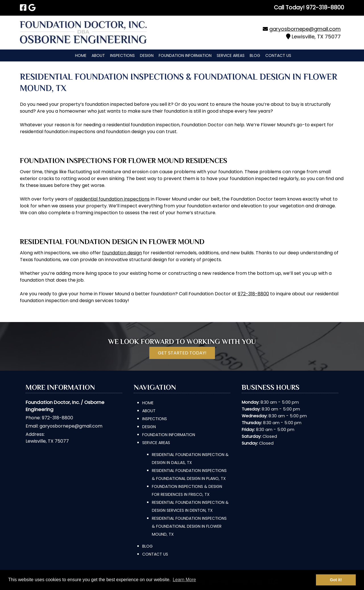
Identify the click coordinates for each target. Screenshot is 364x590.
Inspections (122, 55)
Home (81, 55)
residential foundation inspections (112, 199)
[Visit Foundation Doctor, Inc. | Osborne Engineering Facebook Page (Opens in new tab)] (23, 8)
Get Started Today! (182, 353)
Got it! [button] (336, 580)
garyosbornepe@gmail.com (305, 29)
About (98, 55)
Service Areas (231, 55)
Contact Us (278, 55)
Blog (255, 55)
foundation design (122, 253)
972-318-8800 (253, 294)
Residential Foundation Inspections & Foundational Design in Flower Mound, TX (189, 526)
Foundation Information (185, 55)
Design (147, 55)
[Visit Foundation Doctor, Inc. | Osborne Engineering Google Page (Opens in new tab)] (32, 8)
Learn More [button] (184, 580)
